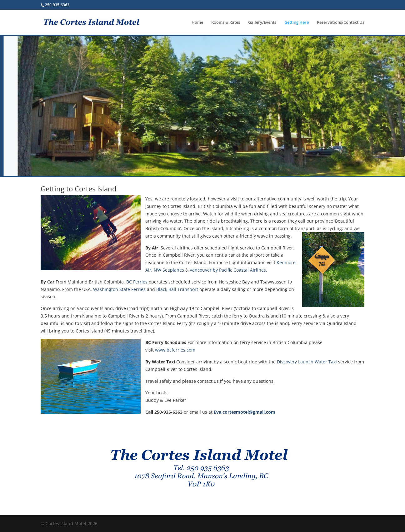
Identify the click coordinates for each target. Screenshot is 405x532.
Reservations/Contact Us (341, 22)
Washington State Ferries (119, 289)
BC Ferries (137, 282)
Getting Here (297, 22)
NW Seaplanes (169, 270)
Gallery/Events (262, 22)
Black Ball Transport (178, 289)
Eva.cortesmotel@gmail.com (245, 412)
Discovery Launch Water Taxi (307, 362)
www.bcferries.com (175, 350)
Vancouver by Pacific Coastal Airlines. (228, 270)
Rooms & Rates (226, 22)
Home (197, 22)
